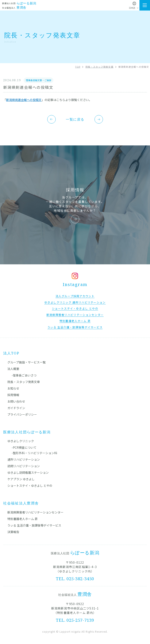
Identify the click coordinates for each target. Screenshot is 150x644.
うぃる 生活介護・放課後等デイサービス (34, 525)
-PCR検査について (24, 447)
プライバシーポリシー (22, 414)
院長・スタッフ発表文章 (24, 382)
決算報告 (13, 532)
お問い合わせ (16, 401)
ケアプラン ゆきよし (21, 479)
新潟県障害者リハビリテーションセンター (35, 512)
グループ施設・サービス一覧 (26, 362)
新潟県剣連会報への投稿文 (24, 100)
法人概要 (13, 369)
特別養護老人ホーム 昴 (22, 519)
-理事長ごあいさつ (24, 375)
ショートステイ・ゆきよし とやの (30, 486)
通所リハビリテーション (24, 459)
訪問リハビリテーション (24, 466)
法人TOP (11, 353)
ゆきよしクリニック (21, 441)
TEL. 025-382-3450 (75, 579)
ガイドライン (16, 408)
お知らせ (13, 388)
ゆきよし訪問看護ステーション (28, 472)
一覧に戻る (75, 119)
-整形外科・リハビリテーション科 (34, 453)
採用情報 (13, 395)
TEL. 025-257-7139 (75, 620)
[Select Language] (134, 8)
